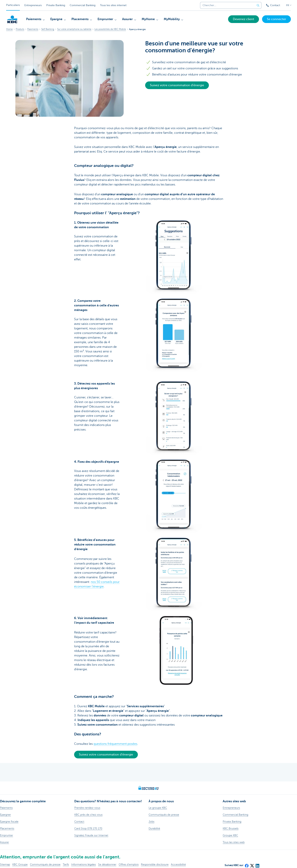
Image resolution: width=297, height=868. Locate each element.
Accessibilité (178, 864)
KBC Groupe (20, 864)
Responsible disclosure (155, 864)
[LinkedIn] (257, 864)
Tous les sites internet (113, 5)
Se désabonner (107, 864)
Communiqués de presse (45, 864)
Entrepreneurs (33, 5)
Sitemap (5, 864)
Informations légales (84, 864)
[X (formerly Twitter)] (252, 864)
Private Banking (56, 5)
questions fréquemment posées (115, 744)
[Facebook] (247, 864)
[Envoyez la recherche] (258, 5)
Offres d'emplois (129, 864)
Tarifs (66, 864)
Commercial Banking (83, 5)
